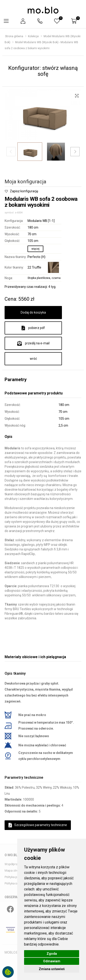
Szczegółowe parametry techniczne (38, 825)
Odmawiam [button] (52, 961)
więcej (35, 249)
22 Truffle (34, 267)
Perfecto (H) (36, 257)
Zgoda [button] (52, 954)
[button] (23, 21)
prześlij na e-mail (33, 343)
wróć (33, 359)
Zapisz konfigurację (21, 191)
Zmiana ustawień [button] (52, 969)
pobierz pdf (33, 328)
